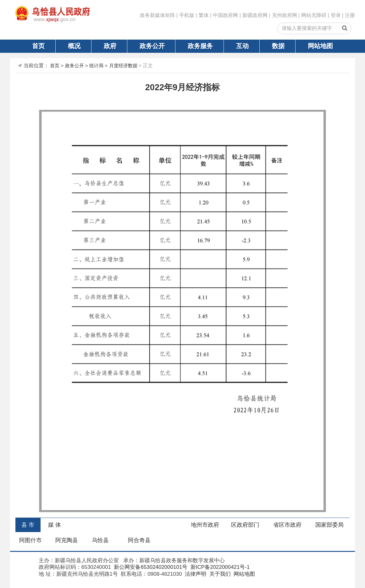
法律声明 (195, 574)
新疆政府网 (255, 15)
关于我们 (219, 574)
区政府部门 (245, 525)
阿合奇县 (139, 540)
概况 (74, 46)
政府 (110, 46)
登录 (336, 15)
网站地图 (320, 46)
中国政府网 (225, 15)
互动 (242, 46)
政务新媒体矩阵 (158, 15)
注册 (350, 15)
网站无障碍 (314, 15)
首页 (38, 46)
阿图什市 (30, 540)
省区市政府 (287, 525)
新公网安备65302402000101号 (150, 567)
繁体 (204, 15)
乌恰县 (100, 540)
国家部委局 (329, 525)
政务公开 (152, 46)
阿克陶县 (67, 540)
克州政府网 (285, 15)
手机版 (187, 15)
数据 (278, 46)
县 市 (28, 525)
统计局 (96, 66)
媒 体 (55, 525)
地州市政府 (205, 525)
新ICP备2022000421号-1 (219, 567)
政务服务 (200, 46)
